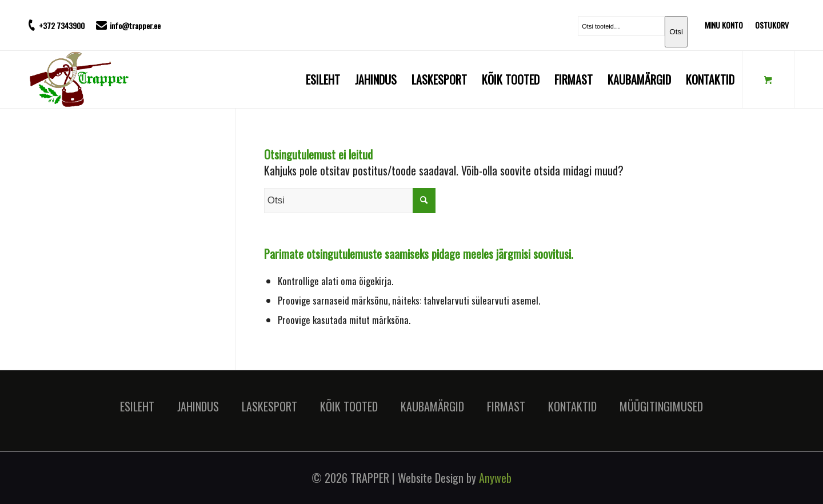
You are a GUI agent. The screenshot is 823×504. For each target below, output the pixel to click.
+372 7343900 (62, 25)
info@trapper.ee (135, 25)
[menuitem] (727, 25)
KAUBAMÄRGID (432, 406)
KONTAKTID (572, 406)
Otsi (676, 32)
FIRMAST (506, 406)
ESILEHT (137, 406)
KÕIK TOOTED (349, 406)
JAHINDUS (198, 406)
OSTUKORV (772, 25)
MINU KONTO (724, 25)
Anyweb (495, 478)
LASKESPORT (269, 406)
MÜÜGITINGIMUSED (661, 406)
